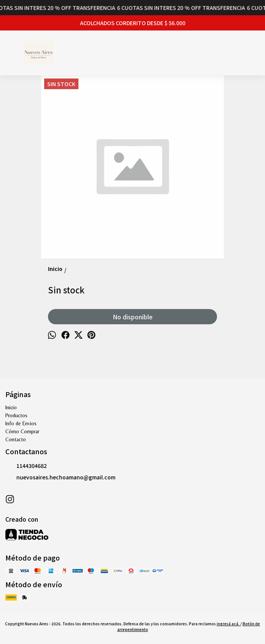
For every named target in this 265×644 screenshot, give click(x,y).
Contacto (16, 439)
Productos (16, 415)
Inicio (11, 407)
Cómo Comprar (22, 431)
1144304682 (26, 466)
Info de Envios (21, 423)
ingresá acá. (228, 624)
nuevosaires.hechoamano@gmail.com (60, 477)
